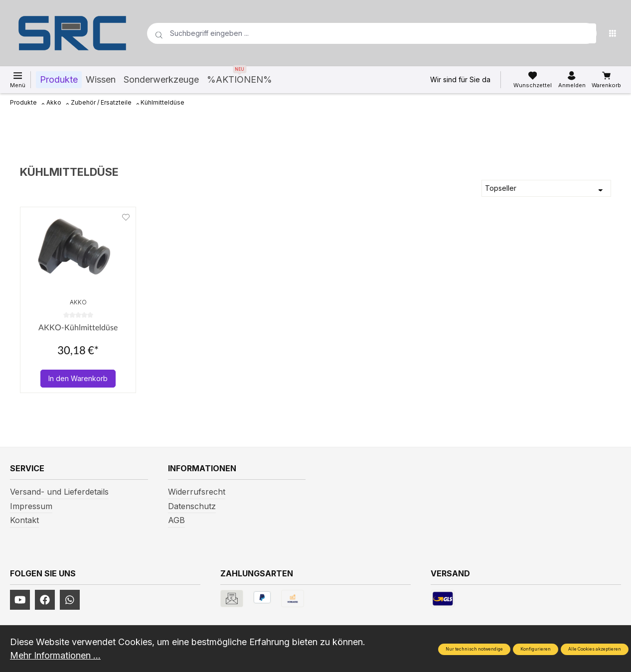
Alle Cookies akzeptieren (595, 649)
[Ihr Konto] (572, 80)
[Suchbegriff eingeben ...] (356, 33)
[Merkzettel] (533, 80)
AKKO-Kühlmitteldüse (78, 327)
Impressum (31, 506)
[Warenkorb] (606, 80)
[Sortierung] (546, 188)
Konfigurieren (536, 649)
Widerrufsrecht (197, 492)
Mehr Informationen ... (55, 655)
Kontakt (24, 520)
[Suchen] (586, 33)
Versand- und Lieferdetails (59, 492)
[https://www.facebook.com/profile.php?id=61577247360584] (45, 600)
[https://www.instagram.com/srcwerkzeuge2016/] (70, 600)
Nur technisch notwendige (474, 649)
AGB (176, 520)
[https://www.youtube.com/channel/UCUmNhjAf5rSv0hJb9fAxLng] (20, 600)
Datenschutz (192, 506)
